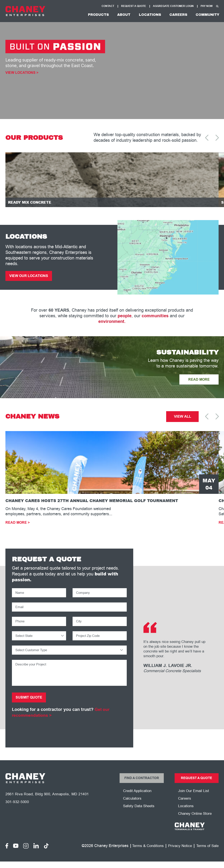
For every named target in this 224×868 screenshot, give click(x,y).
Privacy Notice (178, 853)
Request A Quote (134, 6)
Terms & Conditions (144, 853)
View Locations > (22, 73)
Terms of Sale (207, 853)
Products (89, 15)
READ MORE (198, 381)
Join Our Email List (194, 797)
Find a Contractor (142, 784)
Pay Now (207, 6)
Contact (108, 6)
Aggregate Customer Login (173, 6)
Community (206, 15)
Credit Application (138, 797)
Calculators (133, 805)
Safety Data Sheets (140, 813)
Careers (175, 15)
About (117, 15)
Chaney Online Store (196, 820)
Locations (145, 15)
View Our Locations (30, 277)
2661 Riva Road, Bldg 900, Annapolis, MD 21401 (50, 801)
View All (183, 419)
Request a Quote (196, 784)
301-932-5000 (18, 809)
